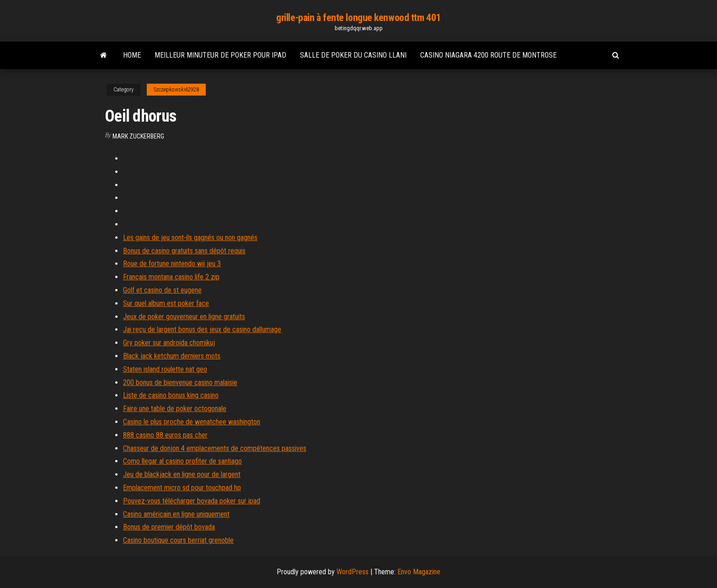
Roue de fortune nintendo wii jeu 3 (172, 264)
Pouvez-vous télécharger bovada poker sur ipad (192, 501)
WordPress (353, 572)
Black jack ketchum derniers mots (172, 356)
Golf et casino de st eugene (162, 290)
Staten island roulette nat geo (165, 369)
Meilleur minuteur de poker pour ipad (220, 55)
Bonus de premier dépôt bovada (169, 527)
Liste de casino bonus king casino (171, 395)
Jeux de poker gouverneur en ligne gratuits (184, 317)
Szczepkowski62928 (176, 90)
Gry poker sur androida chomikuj (169, 343)
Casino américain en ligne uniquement (176, 514)
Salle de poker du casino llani (353, 55)
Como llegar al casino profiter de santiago (182, 461)
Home (132, 55)
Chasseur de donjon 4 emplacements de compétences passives (215, 448)
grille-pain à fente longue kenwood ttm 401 (358, 18)
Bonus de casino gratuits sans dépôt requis (184, 251)
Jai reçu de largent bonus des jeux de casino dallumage (202, 329)
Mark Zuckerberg (138, 136)
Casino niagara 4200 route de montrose (488, 55)
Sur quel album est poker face (166, 303)
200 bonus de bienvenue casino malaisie (180, 382)
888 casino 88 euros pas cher (165, 435)
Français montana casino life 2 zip (171, 277)
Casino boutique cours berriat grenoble (178, 540)
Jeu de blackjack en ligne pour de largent (182, 474)
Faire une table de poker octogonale (175, 409)
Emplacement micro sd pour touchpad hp (182, 488)
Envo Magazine (419, 572)
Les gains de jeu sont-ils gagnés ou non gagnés (190, 238)
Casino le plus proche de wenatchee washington (192, 422)
